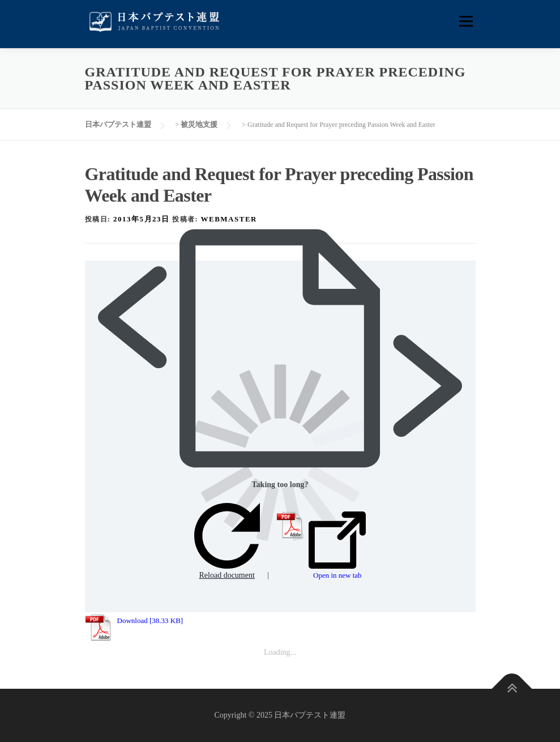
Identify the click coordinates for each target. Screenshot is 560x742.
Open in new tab (337, 545)
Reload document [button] (227, 541)
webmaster (229, 219)
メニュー (466, 21)
